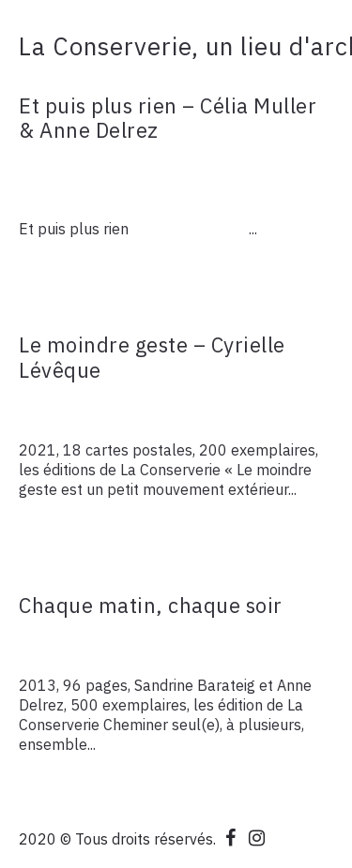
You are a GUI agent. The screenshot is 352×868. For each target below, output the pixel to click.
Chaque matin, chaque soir (151, 605)
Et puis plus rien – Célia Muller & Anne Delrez (168, 118)
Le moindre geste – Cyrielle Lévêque (152, 357)
